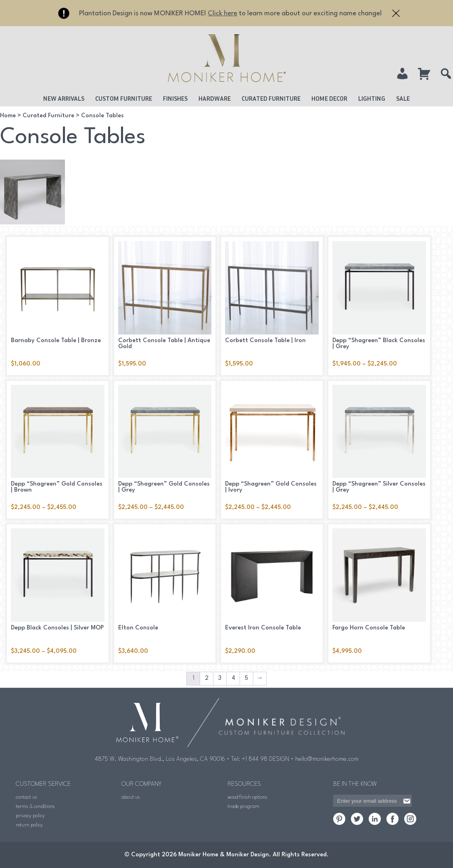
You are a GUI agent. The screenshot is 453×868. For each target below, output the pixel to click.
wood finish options (247, 797)
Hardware (215, 98)
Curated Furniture (271, 98)
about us (131, 797)
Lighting (372, 98)
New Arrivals (64, 98)
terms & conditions (35, 807)
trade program (243, 807)
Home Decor (329, 98)
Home (8, 116)
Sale (403, 98)
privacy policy (30, 816)
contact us (26, 797)
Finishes (175, 98)
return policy (29, 825)
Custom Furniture (124, 98)
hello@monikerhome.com (327, 759)
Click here (222, 13)
